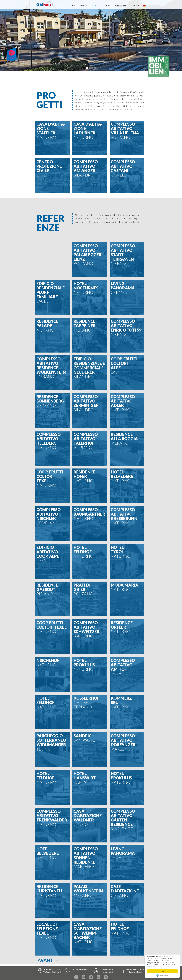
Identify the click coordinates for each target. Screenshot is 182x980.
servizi (84, 6)
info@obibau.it (108, 970)
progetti (96, 6)
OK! (162, 971)
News (108, 6)
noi (74, 6)
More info (151, 966)
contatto (136, 6)
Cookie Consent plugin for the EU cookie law (162, 975)
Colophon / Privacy (136, 972)
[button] (87, 68)
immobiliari (121, 6)
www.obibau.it (108, 972)
